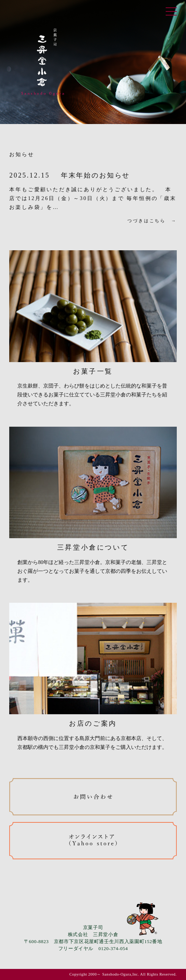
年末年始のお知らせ (95, 175)
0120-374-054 (113, 949)
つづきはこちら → (152, 221)
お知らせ (22, 154)
